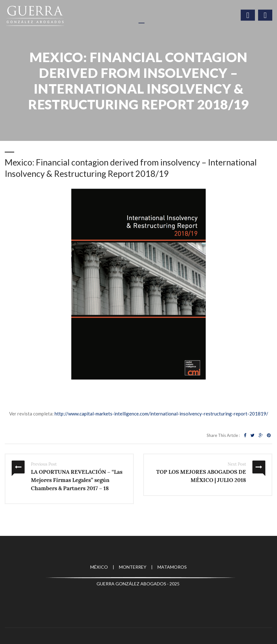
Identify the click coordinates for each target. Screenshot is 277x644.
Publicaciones (42, 116)
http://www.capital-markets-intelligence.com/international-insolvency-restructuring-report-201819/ (161, 414)
